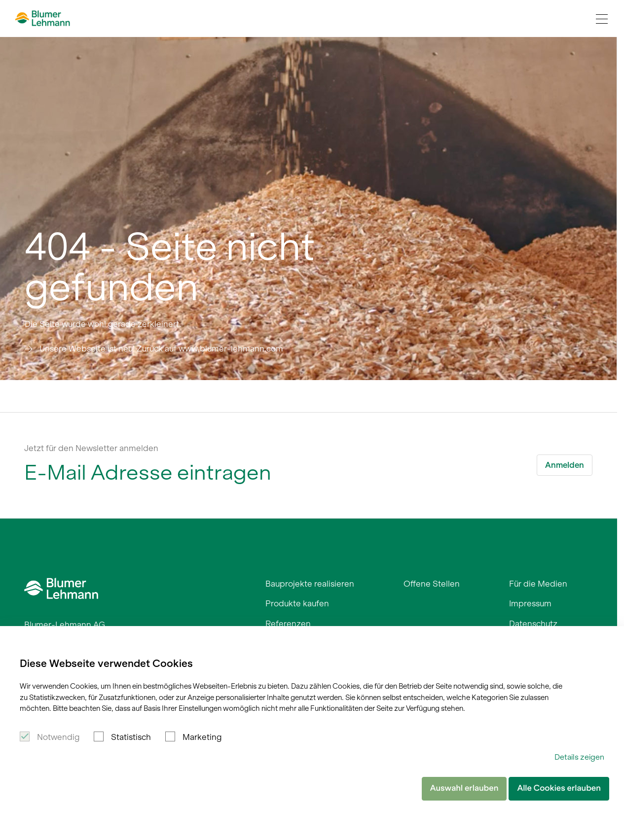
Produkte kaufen (297, 603)
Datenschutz (533, 624)
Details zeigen (579, 757)
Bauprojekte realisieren (310, 584)
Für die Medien (538, 584)
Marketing (202, 737)
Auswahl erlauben (464, 788)
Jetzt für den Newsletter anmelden (91, 448)
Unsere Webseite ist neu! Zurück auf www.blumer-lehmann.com (161, 349)
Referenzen (288, 624)
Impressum (530, 603)
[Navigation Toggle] (602, 19)
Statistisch (131, 737)
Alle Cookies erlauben (559, 788)
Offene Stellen (432, 584)
